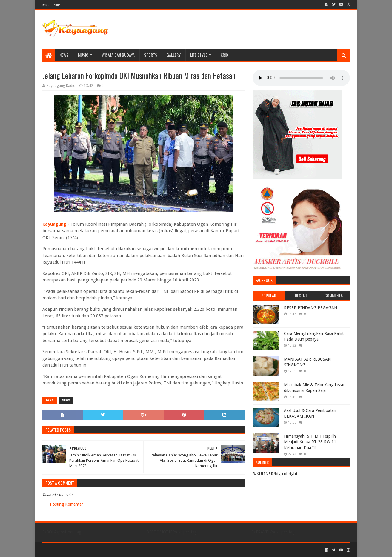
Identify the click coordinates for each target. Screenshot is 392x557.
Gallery (174, 55)
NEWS (64, 55)
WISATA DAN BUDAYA (118, 55)
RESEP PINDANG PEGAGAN (310, 308)
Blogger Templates (110, 550)
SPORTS (151, 55)
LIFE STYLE (199, 55)
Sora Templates (76, 550)
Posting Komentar (66, 504)
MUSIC (83, 55)
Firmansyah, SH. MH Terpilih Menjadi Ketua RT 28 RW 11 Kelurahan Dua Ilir (310, 442)
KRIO (224, 55)
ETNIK (57, 5)
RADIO (46, 5)
